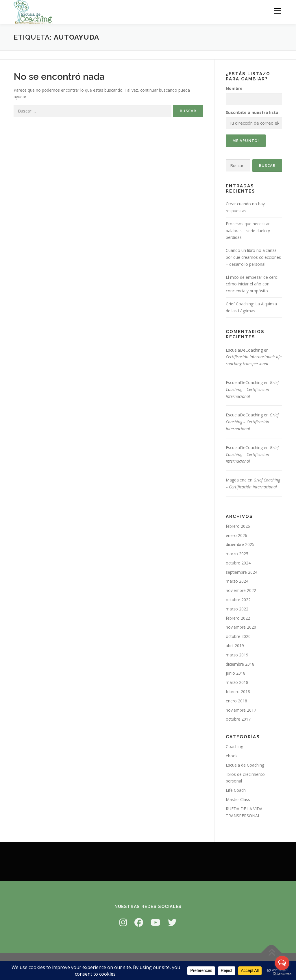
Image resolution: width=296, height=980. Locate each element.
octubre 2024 (238, 563)
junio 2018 (236, 673)
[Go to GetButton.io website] (282, 974)
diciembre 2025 (240, 544)
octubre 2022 (238, 600)
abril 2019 (235, 646)
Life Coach (236, 790)
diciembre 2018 (240, 664)
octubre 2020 (238, 636)
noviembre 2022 (241, 590)
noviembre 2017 (241, 710)
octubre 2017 (238, 719)
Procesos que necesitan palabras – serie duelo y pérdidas (248, 231)
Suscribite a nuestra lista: (253, 112)
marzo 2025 (237, 554)
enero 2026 (236, 535)
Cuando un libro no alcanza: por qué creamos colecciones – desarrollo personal (253, 257)
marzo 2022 (237, 609)
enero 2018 (236, 701)
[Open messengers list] (282, 963)
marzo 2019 (237, 655)
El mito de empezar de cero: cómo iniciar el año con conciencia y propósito (252, 284)
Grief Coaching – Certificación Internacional (252, 389)
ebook (232, 756)
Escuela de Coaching (245, 765)
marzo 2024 (237, 581)
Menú (277, 11)
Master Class (238, 799)
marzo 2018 (237, 682)
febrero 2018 (238, 692)
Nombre (234, 88)
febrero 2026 (238, 526)
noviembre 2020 (241, 627)
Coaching (234, 746)
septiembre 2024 (242, 572)
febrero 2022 (238, 618)
